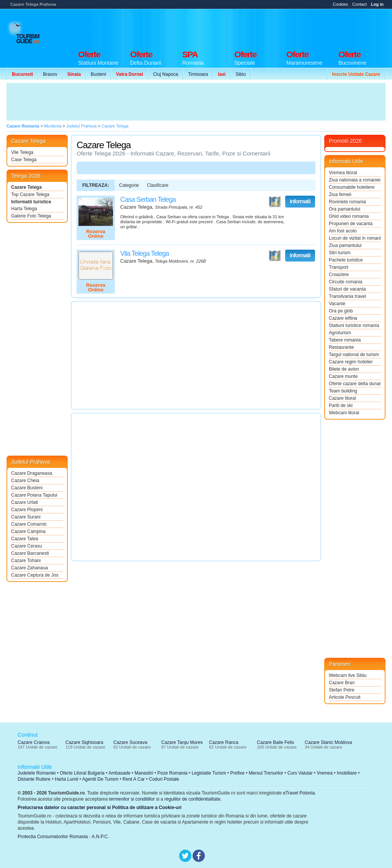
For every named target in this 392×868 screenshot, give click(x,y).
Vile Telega (22, 152)
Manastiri (144, 773)
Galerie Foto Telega (31, 216)
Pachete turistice (346, 260)
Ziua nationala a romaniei (355, 180)
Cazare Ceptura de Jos (35, 575)
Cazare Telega (26, 187)
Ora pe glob (341, 311)
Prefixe (238, 773)
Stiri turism (340, 253)
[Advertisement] (246, 28)
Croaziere (339, 275)
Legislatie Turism (209, 773)
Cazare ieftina (343, 318)
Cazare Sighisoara (84, 742)
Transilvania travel (347, 296)
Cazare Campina (28, 531)
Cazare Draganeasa (32, 473)
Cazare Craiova (33, 742)
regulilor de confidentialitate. (193, 799)
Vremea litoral (343, 173)
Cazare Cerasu (27, 546)
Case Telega (24, 160)
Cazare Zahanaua (29, 568)
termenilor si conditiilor (132, 799)
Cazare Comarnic (29, 524)
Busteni (98, 74)
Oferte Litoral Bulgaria (82, 773)
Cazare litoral (342, 398)
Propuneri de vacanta (351, 224)
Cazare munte (343, 376)
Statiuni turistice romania (354, 325)
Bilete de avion (344, 369)
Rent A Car (134, 779)
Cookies (340, 4)
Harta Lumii (66, 779)
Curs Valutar (300, 773)
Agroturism (340, 333)
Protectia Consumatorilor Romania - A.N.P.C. (63, 837)
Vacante (337, 304)
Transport (339, 267)
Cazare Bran (342, 683)
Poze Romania (172, 773)
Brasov (50, 74)
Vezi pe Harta (275, 202)
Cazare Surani (26, 517)
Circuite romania (345, 282)
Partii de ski (341, 405)
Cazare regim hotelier (351, 362)
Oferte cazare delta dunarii (355, 384)
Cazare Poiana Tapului (34, 495)
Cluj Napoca (166, 74)
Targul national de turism (354, 355)
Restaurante (341, 347)
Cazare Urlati (24, 502)
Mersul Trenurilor (266, 773)
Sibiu (241, 74)
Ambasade (119, 773)
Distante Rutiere (34, 779)
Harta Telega (24, 209)
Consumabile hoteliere (352, 187)
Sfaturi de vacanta (347, 289)
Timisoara (198, 74)
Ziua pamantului (345, 245)
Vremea (325, 773)
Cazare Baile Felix (275, 742)
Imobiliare (347, 773)
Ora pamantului (345, 209)
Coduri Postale (164, 779)
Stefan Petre (342, 690)
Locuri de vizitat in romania (355, 238)
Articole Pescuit (345, 697)
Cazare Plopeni (27, 510)
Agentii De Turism (100, 779)
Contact (359, 4)
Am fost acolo (343, 231)
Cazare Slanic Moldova (328, 742)
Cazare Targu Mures (182, 742)
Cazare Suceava (130, 742)
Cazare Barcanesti (30, 553)
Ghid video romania (349, 216)
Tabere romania (345, 340)
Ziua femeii (340, 195)
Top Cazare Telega (30, 195)
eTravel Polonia (299, 793)
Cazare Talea (25, 539)
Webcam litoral (344, 413)
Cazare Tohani (26, 561)
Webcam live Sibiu (348, 675)
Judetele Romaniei (37, 773)
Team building (343, 391)
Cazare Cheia (25, 481)
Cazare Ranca (224, 742)
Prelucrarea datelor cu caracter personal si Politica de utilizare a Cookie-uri (100, 808)
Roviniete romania (347, 202)
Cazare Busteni (27, 488)
